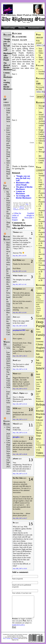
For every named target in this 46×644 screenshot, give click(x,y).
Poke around (39, 42)
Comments (16, 638)
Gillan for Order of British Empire (17, 217)
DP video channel (7, 102)
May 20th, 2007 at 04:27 (20, 518)
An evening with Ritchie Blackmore (24, 197)
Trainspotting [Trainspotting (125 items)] (41, 445)
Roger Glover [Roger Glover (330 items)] (40, 418)
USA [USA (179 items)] (38, 450)
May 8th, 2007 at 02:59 (20, 256)
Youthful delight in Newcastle (29, 215)
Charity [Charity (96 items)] (38, 308)
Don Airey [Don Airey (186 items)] (38, 330)
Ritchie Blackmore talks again (20, 37)
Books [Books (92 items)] (38, 306)
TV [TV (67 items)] (37, 448)
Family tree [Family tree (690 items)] (40, 337)
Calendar (8, 638)
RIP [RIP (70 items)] (37, 408)
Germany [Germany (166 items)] (40, 341)
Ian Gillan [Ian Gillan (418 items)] (39, 356)
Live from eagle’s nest (41, 183)
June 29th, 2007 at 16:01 (20, 569)
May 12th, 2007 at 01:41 (20, 404)
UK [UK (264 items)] (40, 447)
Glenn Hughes (7, 422)
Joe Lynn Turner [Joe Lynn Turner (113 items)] (39, 384)
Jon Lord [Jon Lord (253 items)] (38, 390)
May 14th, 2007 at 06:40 (20, 454)
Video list (41, 54)
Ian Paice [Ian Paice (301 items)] (39, 361)
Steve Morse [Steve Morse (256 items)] (39, 431)
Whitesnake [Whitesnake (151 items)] (41, 456)
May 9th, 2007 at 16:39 (20, 313)
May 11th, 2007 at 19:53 (20, 389)
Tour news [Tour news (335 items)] (39, 437)
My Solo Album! (9, 194)
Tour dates (41, 50)
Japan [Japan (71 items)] (38, 382)
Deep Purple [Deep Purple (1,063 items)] (41, 324)
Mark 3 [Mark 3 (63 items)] (38, 393)
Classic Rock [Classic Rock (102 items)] (38, 311)
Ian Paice (6, 187)
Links (41, 163)
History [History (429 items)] (40, 351)
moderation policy (18, 625)
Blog (27, 204)
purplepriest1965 (19, 330)
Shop (41, 57)
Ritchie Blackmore (9, 238)
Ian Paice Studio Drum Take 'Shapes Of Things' (9, 206)
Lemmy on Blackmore (20, 192)
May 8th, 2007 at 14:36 (20, 271)
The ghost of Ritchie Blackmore (8, 66)
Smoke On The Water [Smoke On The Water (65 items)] (39, 423)
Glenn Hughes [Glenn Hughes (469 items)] (40, 346)
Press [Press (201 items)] (38, 399)
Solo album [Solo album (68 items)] (39, 425)
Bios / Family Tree (41, 146)
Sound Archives (42, 116)
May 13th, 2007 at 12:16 (20, 433)
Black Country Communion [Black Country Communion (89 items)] (40, 299)
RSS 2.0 (22, 207)
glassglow (16, 437)
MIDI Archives (42, 120)
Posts (4, 638)
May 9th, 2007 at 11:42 (20, 284)
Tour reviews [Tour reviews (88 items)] (38, 442)
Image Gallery (41, 131)
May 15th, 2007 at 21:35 (20, 474)
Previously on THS (40, 88)
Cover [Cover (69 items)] (38, 314)
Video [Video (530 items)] (39, 453)
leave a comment (19, 208)
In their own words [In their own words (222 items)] (39, 376)
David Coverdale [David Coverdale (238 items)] (41, 317)
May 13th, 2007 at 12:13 (20, 419)
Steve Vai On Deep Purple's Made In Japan (9, 170)
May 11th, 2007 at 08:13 (20, 356)
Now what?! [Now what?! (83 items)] (38, 396)
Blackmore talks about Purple (8, 57)
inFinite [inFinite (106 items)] (39, 365)
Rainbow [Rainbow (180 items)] (40, 401)
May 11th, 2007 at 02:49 (20, 326)
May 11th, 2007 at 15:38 (20, 369)
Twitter (41, 74)
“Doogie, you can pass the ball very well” (7, 45)
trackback (16, 210)
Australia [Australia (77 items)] (39, 295)
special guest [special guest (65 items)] (38, 427)
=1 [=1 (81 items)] (37, 291)
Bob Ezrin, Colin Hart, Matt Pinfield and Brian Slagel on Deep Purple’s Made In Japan (10, 145)
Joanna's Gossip (42, 159)
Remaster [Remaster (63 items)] (38, 407)
